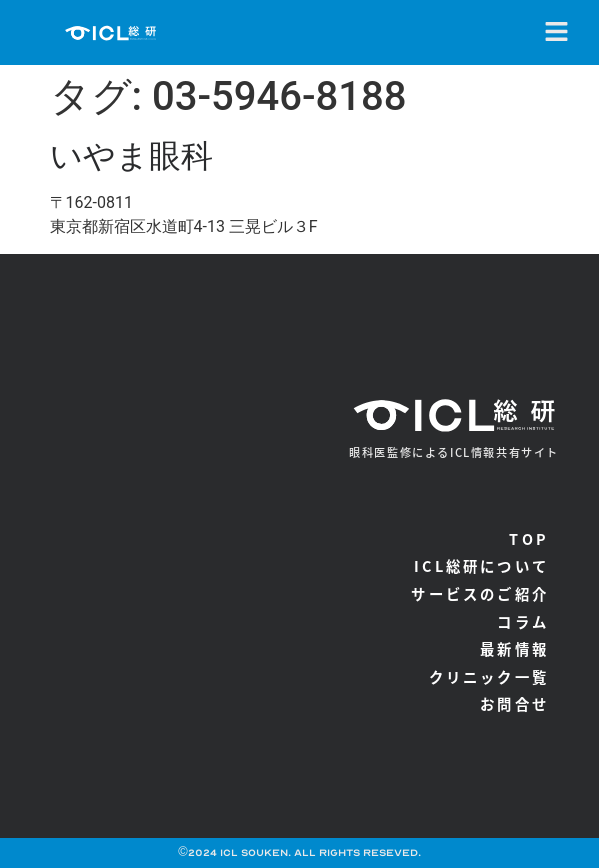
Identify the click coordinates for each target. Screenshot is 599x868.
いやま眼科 (131, 156)
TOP (529, 538)
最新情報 (514, 648)
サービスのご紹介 (480, 593)
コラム (523, 621)
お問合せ (514, 703)
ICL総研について (481, 565)
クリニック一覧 (489, 676)
